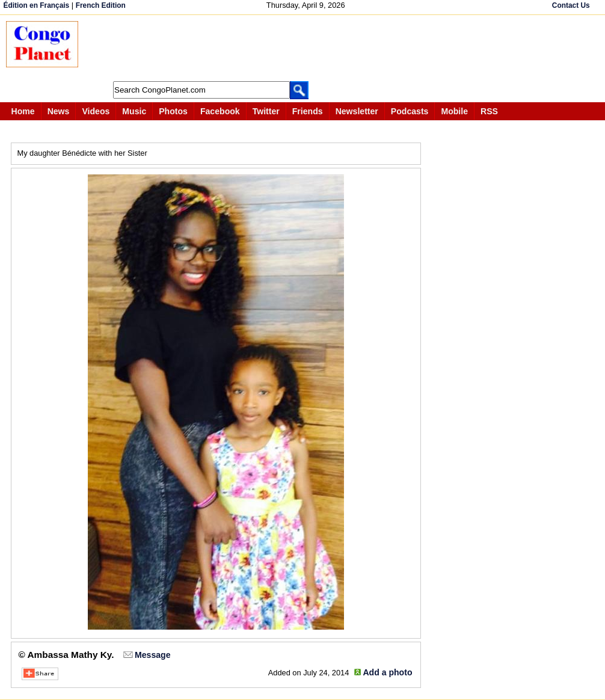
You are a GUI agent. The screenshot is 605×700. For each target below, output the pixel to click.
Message (152, 655)
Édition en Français (37, 5)
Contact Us (571, 5)
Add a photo (387, 672)
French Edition (101, 5)
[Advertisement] (309, 48)
